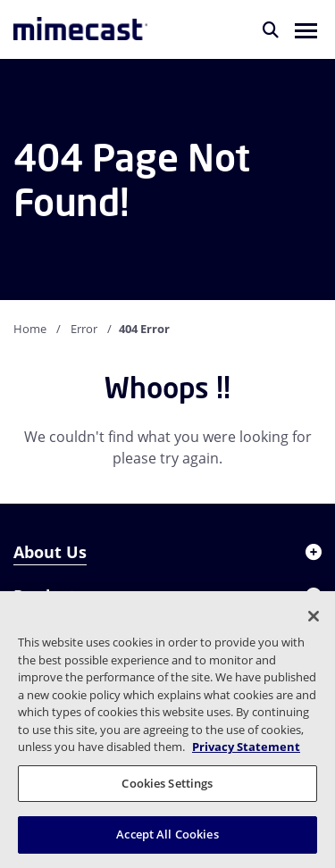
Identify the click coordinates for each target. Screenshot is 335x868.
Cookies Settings (167, 783)
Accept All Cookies (167, 834)
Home (30, 329)
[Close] (314, 616)
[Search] (271, 29)
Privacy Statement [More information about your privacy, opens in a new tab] (246, 747)
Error (84, 329)
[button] (306, 29)
